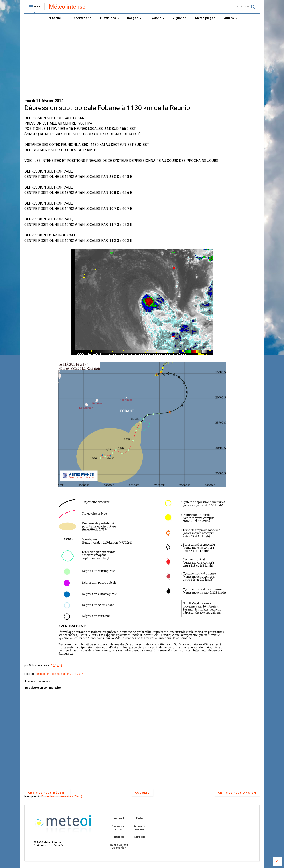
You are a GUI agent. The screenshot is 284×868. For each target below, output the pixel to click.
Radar (140, 818)
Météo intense (67, 7)
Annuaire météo (140, 828)
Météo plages (205, 18)
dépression (43, 674)
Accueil (55, 18)
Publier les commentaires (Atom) (62, 796)
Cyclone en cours (119, 828)
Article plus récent (47, 793)
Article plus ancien (237, 793)
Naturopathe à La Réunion (119, 846)
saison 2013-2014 (72, 674)
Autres (231, 18)
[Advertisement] (142, 60)
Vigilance (179, 18)
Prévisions (110, 18)
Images (134, 18)
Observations (81, 18)
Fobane (55, 674)
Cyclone (157, 18)
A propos (140, 837)
